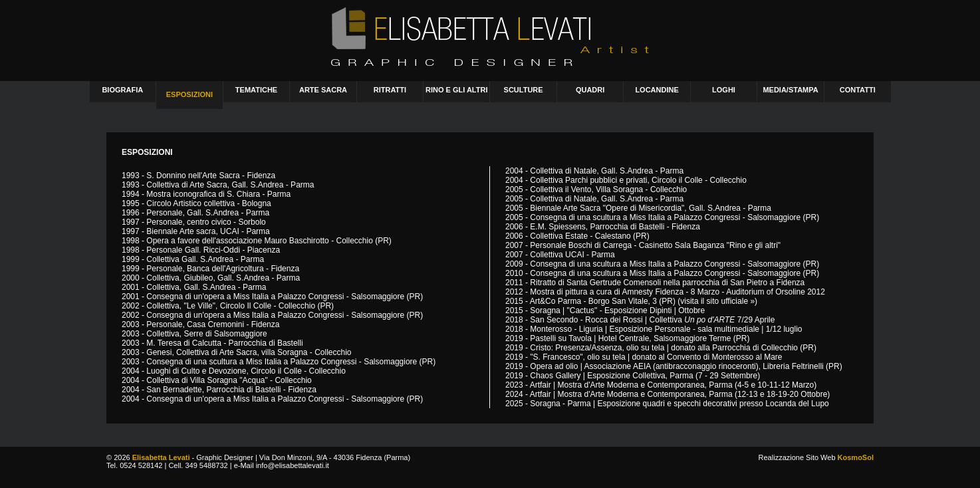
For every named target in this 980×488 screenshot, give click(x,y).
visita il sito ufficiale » (717, 301)
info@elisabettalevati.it (293, 465)
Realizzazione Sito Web (816, 457)
